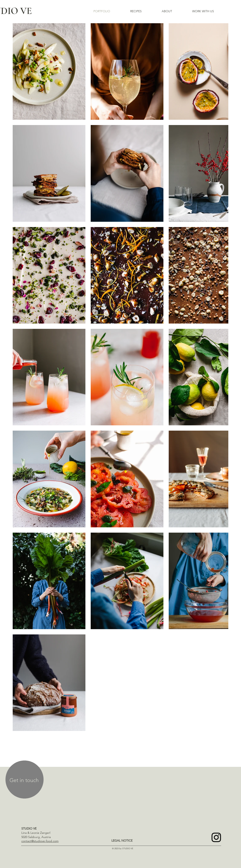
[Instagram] (216, 837)
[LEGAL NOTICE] (122, 841)
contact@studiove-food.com (40, 841)
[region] (25, 780)
